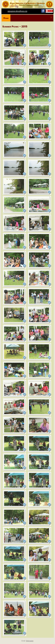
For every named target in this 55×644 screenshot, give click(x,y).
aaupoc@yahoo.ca (17, 11)
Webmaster (30, 641)
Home (6, 18)
